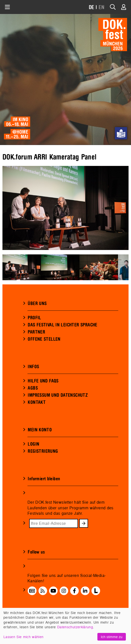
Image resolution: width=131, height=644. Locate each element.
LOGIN (33, 444)
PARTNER (36, 332)
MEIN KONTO (40, 430)
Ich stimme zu (112, 637)
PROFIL (34, 318)
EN (102, 7)
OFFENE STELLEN (44, 339)
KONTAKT (37, 402)
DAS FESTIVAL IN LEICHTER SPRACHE (62, 325)
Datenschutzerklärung (75, 627)
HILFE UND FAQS (43, 381)
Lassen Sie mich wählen (23, 637)
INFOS (33, 367)
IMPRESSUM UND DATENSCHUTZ (58, 395)
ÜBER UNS (37, 304)
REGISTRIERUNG (43, 451)
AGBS (33, 388)
